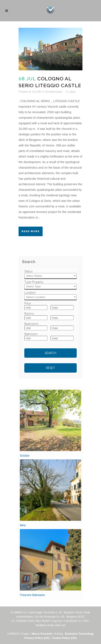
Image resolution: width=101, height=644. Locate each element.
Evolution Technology (79, 634)
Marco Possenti (42, 634)
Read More (31, 231)
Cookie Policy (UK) (64, 638)
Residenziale (54, 92)
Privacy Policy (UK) (37, 638)
